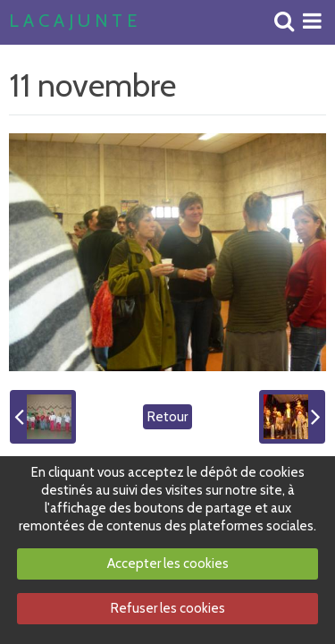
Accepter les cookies (168, 563)
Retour (167, 417)
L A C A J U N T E (73, 21)
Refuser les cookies (168, 608)
